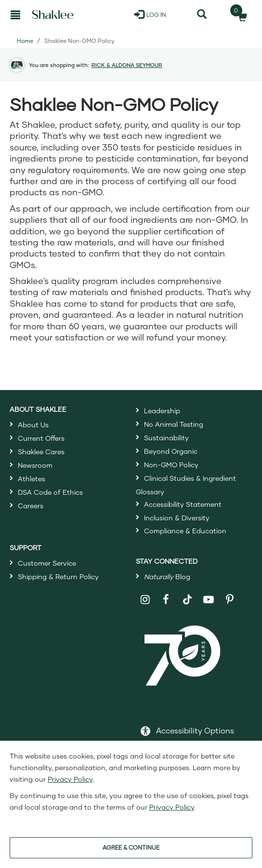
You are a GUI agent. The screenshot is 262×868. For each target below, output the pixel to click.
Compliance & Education (185, 531)
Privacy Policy (70, 779)
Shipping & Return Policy (58, 576)
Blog (167, 576)
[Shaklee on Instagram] (145, 600)
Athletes (32, 479)
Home (25, 41)
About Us (33, 425)
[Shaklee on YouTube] (209, 600)
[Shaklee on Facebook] (166, 600)
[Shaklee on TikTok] (187, 594)
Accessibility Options (195, 730)
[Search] (202, 14)
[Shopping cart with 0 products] (239, 14)
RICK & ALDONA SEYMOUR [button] (127, 65)
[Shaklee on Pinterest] (230, 600)
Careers (31, 506)
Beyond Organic (171, 451)
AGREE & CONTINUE (131, 848)
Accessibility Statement (183, 504)
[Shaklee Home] (53, 14)
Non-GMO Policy (171, 465)
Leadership (162, 411)
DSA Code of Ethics (50, 492)
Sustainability (166, 438)
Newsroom (35, 465)
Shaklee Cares (41, 452)
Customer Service (47, 563)
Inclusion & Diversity (177, 518)
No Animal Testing (174, 424)
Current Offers (41, 438)
